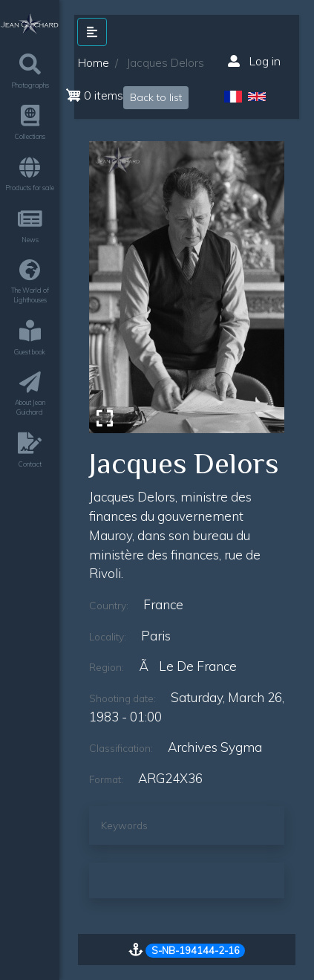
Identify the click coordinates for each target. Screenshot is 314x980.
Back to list (156, 97)
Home (94, 63)
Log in (254, 61)
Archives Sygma (215, 747)
